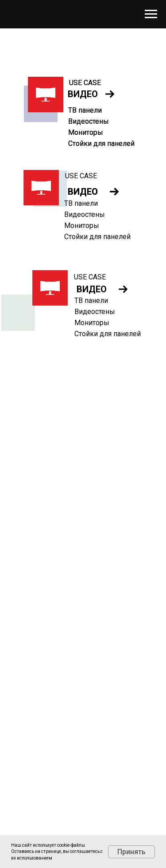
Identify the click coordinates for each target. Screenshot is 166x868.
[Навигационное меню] (151, 14)
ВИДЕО (92, 289)
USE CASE (81, 176)
